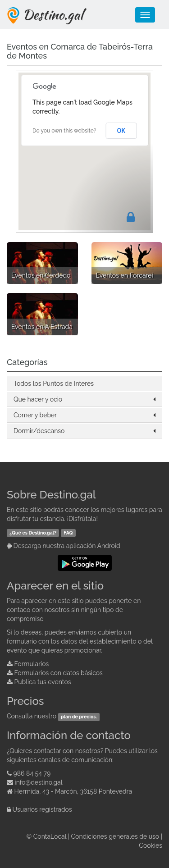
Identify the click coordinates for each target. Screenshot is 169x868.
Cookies (151, 845)
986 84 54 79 (32, 773)
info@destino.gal (39, 782)
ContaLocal (50, 836)
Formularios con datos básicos (59, 673)
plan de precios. (79, 717)
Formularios (32, 664)
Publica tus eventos (43, 682)
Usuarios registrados (42, 809)
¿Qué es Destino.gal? (33, 533)
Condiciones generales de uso (115, 836)
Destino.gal (53, 14)
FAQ (68, 533)
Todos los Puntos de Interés (54, 384)
